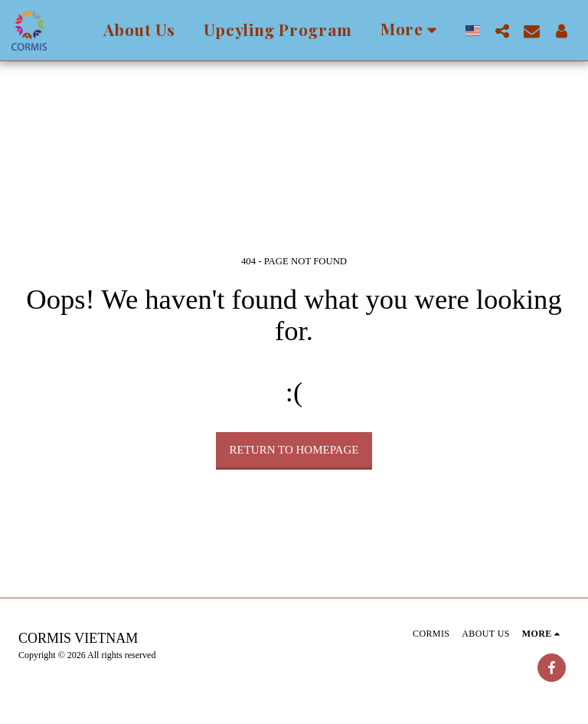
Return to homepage (294, 450)
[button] (502, 31)
